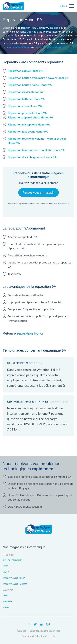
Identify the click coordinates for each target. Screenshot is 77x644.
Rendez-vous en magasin (38, 192)
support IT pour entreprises (50, 47)
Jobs (55, 636)
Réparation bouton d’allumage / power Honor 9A (38, 78)
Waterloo (8, 601)
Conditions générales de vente (45, 631)
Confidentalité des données (35, 636)
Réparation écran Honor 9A (25, 106)
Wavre (6, 607)
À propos (22, 631)
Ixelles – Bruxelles (12, 560)
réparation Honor (30, 333)
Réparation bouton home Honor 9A (30, 85)
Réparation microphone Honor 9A (29, 124)
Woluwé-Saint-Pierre (14, 578)
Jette (5, 566)
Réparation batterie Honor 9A (26, 99)
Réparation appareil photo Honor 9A (30, 117)
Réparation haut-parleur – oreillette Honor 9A (36, 150)
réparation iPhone (20, 47)
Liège (5, 595)
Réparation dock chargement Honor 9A (32, 157)
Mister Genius (16, 6)
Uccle (6, 572)
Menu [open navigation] (67, 6)
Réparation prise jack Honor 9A (27, 113)
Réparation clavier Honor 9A (25, 92)
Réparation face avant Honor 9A (28, 131)
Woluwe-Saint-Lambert (15, 584)
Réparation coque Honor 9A (25, 71)
